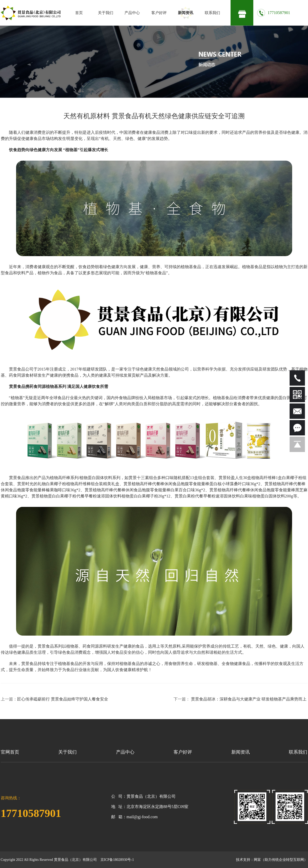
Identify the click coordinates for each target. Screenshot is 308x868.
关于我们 (106, 13)
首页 (79, 13)
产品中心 (132, 13)
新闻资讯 (186, 13)
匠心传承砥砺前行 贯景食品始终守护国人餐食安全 (63, 699)
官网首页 (10, 752)
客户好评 (159, 13)
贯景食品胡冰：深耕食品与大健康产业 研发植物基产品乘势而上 (249, 699)
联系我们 (212, 13)
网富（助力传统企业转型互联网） (281, 860)
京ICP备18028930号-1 (117, 860)
